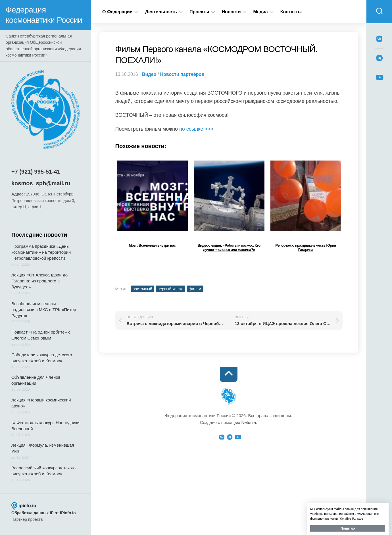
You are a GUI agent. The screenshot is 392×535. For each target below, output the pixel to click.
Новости (231, 12)
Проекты (199, 12)
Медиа (261, 12)
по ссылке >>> (196, 129)
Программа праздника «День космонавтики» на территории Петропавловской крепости (41, 252)
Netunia (249, 422)
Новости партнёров (182, 74)
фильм (195, 289)
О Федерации (117, 12)
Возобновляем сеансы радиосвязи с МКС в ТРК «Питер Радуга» (44, 310)
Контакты (291, 12)
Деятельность (161, 12)
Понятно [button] (348, 528)
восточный (142, 289)
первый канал (170, 289)
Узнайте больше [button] (351, 519)
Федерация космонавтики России (44, 15)
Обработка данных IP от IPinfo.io (44, 513)
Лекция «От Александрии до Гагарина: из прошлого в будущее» (39, 281)
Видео (149, 74)
